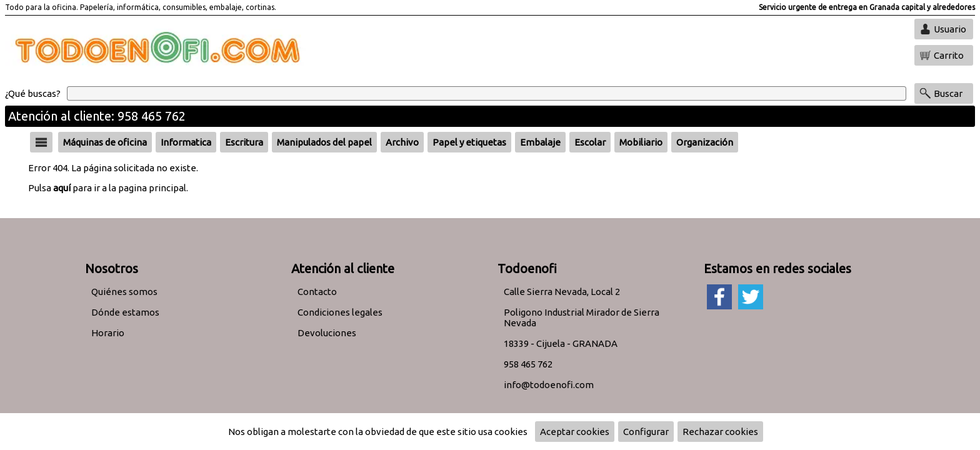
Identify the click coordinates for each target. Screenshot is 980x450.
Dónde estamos (125, 312)
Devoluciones (327, 333)
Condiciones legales (340, 312)
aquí (62, 188)
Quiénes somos (124, 292)
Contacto (317, 292)
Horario (108, 333)
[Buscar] (487, 93)
